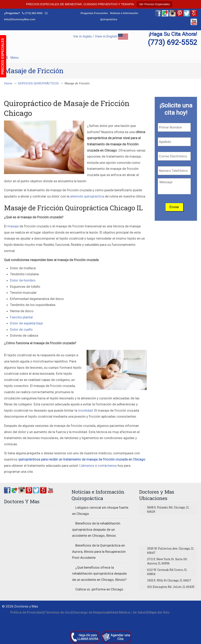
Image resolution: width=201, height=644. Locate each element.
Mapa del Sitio (159, 612)
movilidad (85, 410)
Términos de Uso (58, 612)
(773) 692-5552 (34, 13)
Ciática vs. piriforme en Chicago (99, 589)
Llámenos (87, 466)
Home (8, 83)
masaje (13, 226)
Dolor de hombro (23, 280)
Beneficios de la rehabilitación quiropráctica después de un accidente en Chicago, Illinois (96, 529)
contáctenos (107, 466)
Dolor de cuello (21, 329)
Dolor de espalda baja (26, 323)
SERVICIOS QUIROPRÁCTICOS (38, 83)
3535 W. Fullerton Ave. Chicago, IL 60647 (171, 551)
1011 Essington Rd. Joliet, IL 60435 (171, 587)
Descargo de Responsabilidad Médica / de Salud (110, 612)
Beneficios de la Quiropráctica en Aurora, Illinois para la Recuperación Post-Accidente (99, 551)
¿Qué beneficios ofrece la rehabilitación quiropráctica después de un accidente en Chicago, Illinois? (99, 574)
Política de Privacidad (26, 612)
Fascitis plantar (22, 317)
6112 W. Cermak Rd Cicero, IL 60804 (167, 572)
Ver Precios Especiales (154, 4)
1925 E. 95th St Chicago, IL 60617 (169, 580)
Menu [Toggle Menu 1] (11, 58)
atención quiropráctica (87, 196)
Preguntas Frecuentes (94, 13)
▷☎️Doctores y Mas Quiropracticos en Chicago (101, 40)
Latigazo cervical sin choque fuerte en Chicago (100, 511)
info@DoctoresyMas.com (20, 19)
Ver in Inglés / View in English (101, 36)
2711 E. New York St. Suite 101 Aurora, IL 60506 (167, 561)
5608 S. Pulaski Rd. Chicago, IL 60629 (168, 509)
